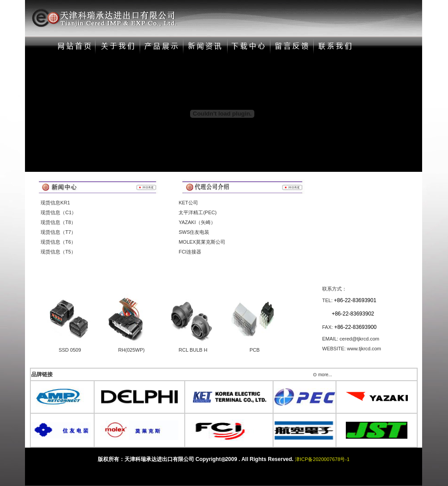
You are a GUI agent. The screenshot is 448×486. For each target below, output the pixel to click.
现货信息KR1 (55, 203)
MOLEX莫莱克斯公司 (202, 242)
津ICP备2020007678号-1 (322, 459)
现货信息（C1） (58, 212)
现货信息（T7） (58, 232)
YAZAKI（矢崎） (197, 222)
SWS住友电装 (194, 232)
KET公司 (188, 203)
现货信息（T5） (58, 252)
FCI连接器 (190, 252)
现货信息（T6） (58, 242)
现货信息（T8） (58, 222)
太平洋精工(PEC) (197, 212)
